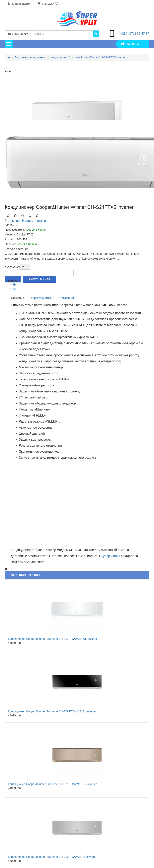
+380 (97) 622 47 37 (135, 34)
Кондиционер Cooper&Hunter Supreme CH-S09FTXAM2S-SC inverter (52, 857)
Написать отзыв (34, 221)
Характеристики (41, 298)
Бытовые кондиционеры (31, 57)
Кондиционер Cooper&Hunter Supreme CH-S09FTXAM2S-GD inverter (52, 784)
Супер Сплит (110, 556)
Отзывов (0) (66, 298)
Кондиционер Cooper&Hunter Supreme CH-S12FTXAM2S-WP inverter (53, 639)
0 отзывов (12, 221)
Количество (12, 267)
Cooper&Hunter (36, 230)
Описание (17, 298)
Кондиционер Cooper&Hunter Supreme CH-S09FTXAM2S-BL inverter (52, 711)
